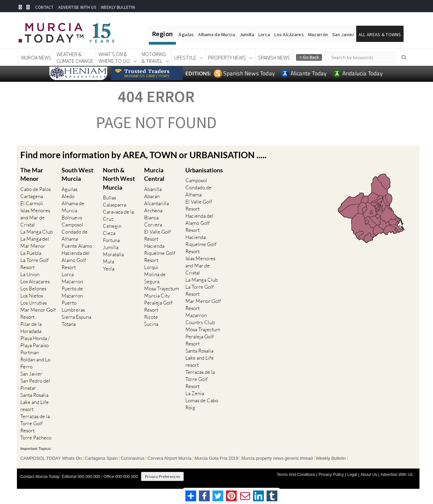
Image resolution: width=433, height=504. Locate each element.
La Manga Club (37, 232)
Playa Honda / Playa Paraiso (35, 342)
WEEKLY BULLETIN (118, 7)
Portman (30, 352)
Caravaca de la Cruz (118, 215)
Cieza (109, 233)
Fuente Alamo (77, 246)
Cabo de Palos (36, 189)
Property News (227, 57)
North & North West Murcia (119, 178)
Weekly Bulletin (331, 458)
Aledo (68, 196)
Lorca (264, 34)
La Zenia (195, 393)
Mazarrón (318, 34)
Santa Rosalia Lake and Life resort (35, 402)
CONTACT (44, 7)
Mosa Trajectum (162, 289)
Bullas (109, 198)
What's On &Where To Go (114, 57)
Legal (352, 475)
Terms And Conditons (296, 475)
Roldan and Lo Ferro (35, 363)
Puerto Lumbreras (73, 306)
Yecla (109, 269)
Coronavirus (133, 458)
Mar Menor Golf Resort (38, 313)
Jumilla (247, 34)
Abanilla (153, 189)
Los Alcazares (35, 281)
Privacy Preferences (162, 476)
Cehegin (112, 226)
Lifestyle (185, 57)
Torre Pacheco (36, 438)
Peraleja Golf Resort (158, 306)
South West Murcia (77, 174)
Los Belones (33, 289)
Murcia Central (154, 174)
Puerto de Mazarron (72, 292)
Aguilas (70, 189)
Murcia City (157, 296)
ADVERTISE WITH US (77, 7)
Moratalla (113, 254)
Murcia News (36, 57)
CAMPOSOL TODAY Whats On (51, 458)
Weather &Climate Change (75, 57)
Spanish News (274, 57)
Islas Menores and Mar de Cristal (35, 218)
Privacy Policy (331, 475)
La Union (30, 274)
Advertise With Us (397, 475)
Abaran (152, 196)
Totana (69, 324)
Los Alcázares (289, 34)
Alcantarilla (156, 203)
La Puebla (31, 253)
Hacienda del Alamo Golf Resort (76, 260)
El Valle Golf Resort (157, 235)
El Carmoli (32, 203)
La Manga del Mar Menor (35, 242)
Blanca (151, 218)
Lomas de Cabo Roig (202, 404)
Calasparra (115, 205)
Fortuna (111, 240)
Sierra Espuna (76, 317)
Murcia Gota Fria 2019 (216, 458)
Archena (153, 210)
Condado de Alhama (75, 235)
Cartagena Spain (101, 458)
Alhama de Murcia (216, 34)
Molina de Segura (155, 278)
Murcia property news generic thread (277, 458)
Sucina (151, 324)
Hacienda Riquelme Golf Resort (160, 253)
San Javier (343, 34)
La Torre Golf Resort (35, 264)
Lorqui (151, 267)
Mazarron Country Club (200, 319)
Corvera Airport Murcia (169, 458)
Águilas (186, 34)
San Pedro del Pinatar (35, 384)
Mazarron (72, 281)
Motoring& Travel (154, 57)
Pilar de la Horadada (31, 328)
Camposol (72, 225)
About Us (369, 475)
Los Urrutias (33, 303)
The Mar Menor (32, 174)
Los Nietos (32, 296)
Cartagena (32, 196)
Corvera (153, 225)
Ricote (151, 317)
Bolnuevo (72, 218)
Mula (108, 261)
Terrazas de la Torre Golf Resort (35, 423)
